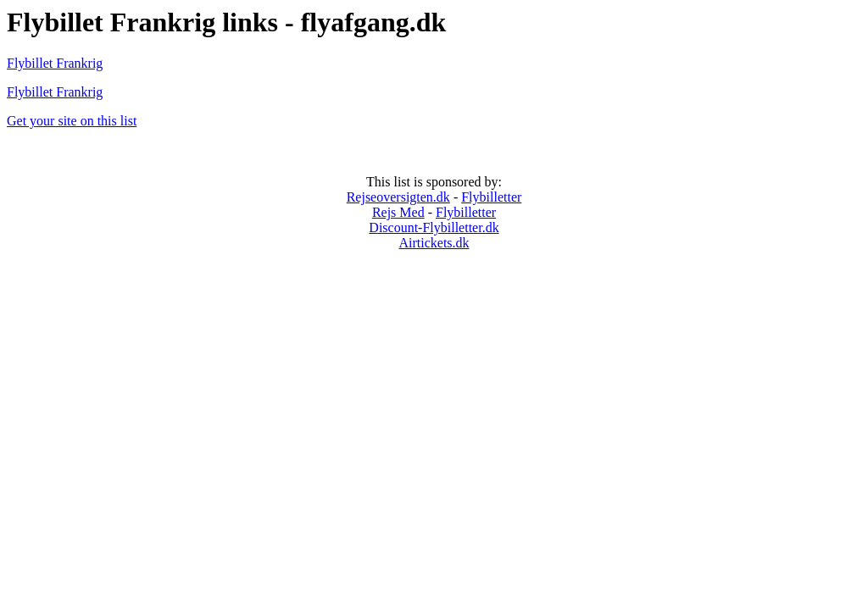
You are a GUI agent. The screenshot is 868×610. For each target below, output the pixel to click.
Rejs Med (398, 212)
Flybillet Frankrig (55, 63)
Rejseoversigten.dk (398, 197)
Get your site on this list (72, 121)
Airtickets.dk (434, 243)
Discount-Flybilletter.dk (434, 227)
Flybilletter (491, 197)
